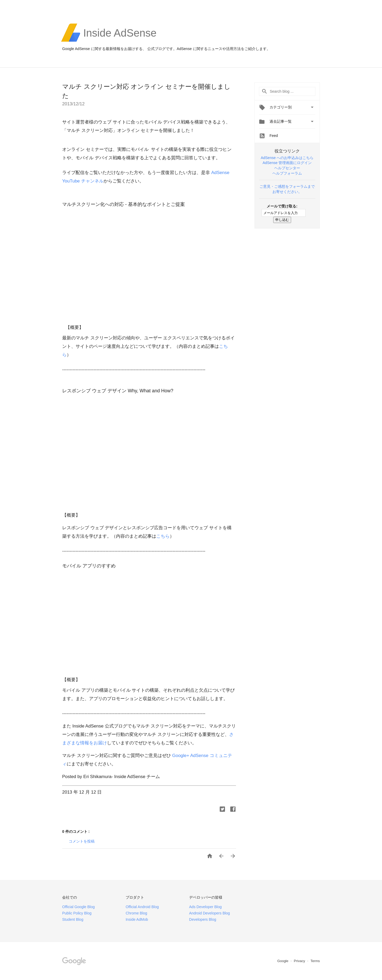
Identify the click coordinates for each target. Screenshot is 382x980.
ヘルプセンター (287, 168)
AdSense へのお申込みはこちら (287, 158)
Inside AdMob (137, 919)
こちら (163, 536)
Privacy (300, 961)
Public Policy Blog (77, 913)
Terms (315, 961)
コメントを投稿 (82, 841)
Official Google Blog (78, 907)
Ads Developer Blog (205, 907)
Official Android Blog (142, 907)
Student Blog (73, 919)
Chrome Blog (136, 913)
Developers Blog (203, 919)
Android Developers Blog (210, 913)
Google (283, 961)
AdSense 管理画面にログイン (287, 163)
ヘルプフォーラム (287, 173)
